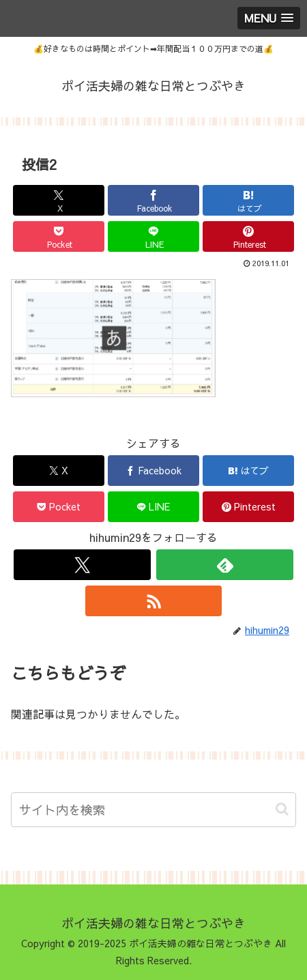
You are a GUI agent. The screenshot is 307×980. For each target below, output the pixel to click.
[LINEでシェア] (153, 236)
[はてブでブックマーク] (248, 200)
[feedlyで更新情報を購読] (225, 565)
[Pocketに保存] (59, 236)
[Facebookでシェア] (153, 200)
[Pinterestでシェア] (248, 236)
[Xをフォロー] (82, 565)
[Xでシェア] (59, 200)
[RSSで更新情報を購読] (154, 601)
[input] (153, 810)
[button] (282, 809)
